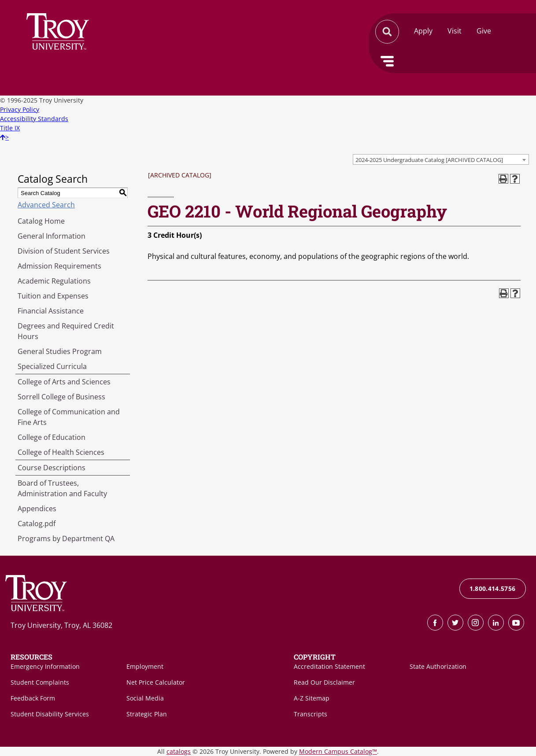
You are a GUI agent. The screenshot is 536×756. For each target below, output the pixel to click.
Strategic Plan (147, 714)
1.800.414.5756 (493, 588)
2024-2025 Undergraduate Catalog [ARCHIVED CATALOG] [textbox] (429, 160)
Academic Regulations (54, 281)
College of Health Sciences (61, 452)
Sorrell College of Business (61, 397)
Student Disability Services (50, 714)
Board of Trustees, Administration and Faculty (62, 488)
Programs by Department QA (66, 538)
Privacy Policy (20, 109)
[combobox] (441, 159)
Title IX (10, 128)
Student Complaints (40, 682)
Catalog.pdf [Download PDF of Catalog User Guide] (37, 524)
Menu (387, 61)
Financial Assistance (51, 311)
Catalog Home (41, 221)
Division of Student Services (64, 251)
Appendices (37, 509)
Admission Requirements (59, 266)
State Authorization (438, 666)
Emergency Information (45, 666)
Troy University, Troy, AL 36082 (61, 625)
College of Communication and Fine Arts (69, 417)
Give (484, 31)
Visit (455, 31)
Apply (423, 31)
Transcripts (311, 714)
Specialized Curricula (52, 366)
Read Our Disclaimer (324, 682)
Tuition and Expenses (53, 296)
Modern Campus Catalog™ (338, 751)
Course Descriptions (52, 468)
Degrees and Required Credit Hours (66, 331)
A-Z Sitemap (312, 698)
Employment (145, 666)
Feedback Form (33, 698)
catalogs (179, 751)
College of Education (52, 437)
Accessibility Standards (34, 119)
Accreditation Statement (329, 666)
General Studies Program (60, 351)
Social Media (145, 698)
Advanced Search (46, 205)
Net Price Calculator (156, 682)
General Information (52, 236)
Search (58, 31)
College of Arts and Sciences (64, 382)
